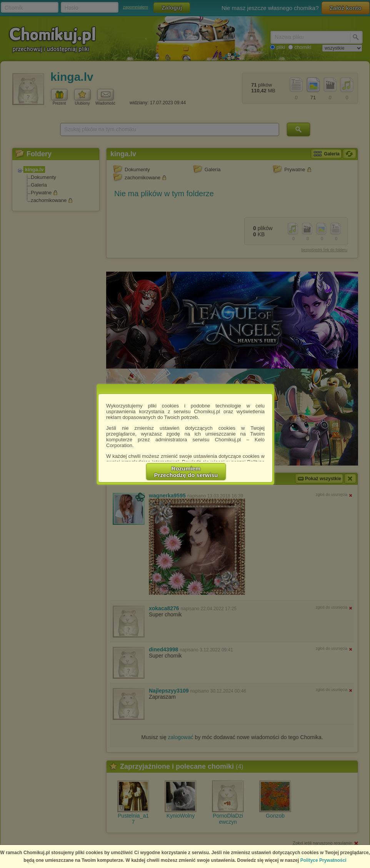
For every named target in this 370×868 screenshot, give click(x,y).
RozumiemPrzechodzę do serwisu (186, 472)
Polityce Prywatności (323, 860)
